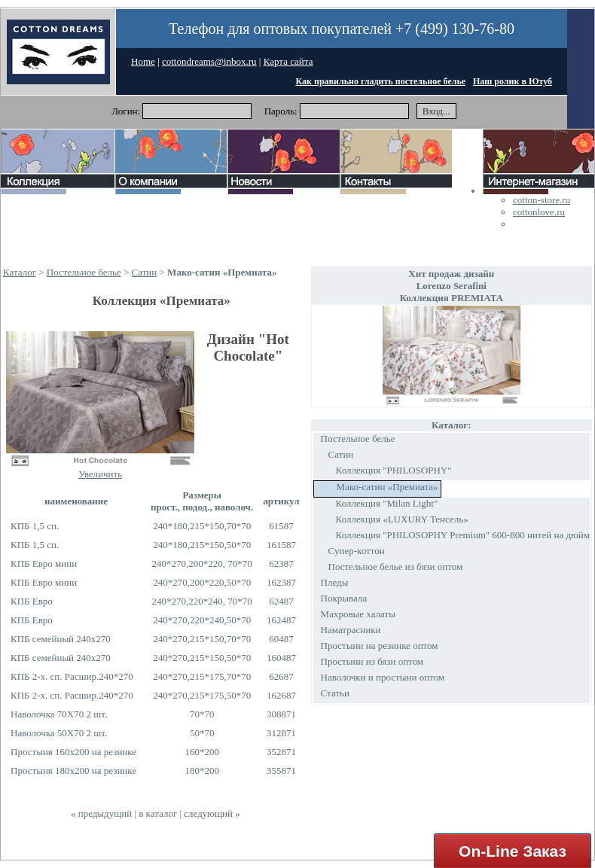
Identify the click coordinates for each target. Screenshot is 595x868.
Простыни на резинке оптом (380, 646)
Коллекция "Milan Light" (387, 503)
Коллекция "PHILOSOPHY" (394, 470)
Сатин (145, 272)
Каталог (20, 272)
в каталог (158, 813)
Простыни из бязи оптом (372, 661)
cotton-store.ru (542, 200)
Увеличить (100, 474)
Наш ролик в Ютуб (513, 81)
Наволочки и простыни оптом (383, 677)
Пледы (335, 582)
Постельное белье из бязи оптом (396, 566)
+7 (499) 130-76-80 (455, 29)
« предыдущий (101, 813)
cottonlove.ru (539, 212)
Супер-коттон (357, 551)
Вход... (436, 111)
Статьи (335, 693)
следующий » (212, 813)
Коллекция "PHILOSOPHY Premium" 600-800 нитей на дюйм (463, 535)
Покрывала (344, 598)
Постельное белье (84, 272)
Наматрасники (351, 630)
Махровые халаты (358, 614)
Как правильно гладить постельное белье (381, 81)
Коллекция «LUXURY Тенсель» (402, 519)
